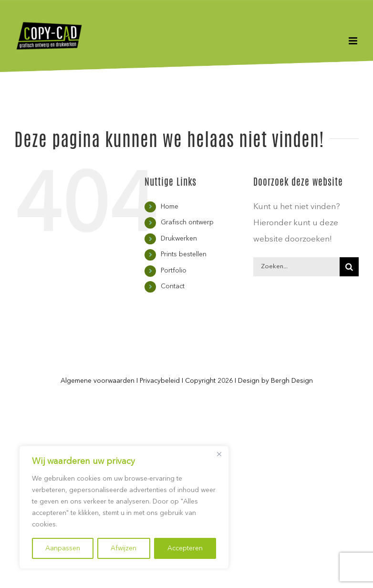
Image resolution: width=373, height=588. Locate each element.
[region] (124, 507)
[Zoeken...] (296, 267)
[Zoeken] (349, 267)
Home (170, 207)
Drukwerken (179, 239)
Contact (173, 286)
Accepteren (185, 548)
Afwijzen (124, 548)
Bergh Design (292, 381)
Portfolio (174, 271)
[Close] (219, 454)
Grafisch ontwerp (187, 222)
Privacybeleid (160, 381)
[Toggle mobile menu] (354, 41)
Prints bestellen (184, 254)
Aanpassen (63, 548)
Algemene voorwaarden (98, 381)
